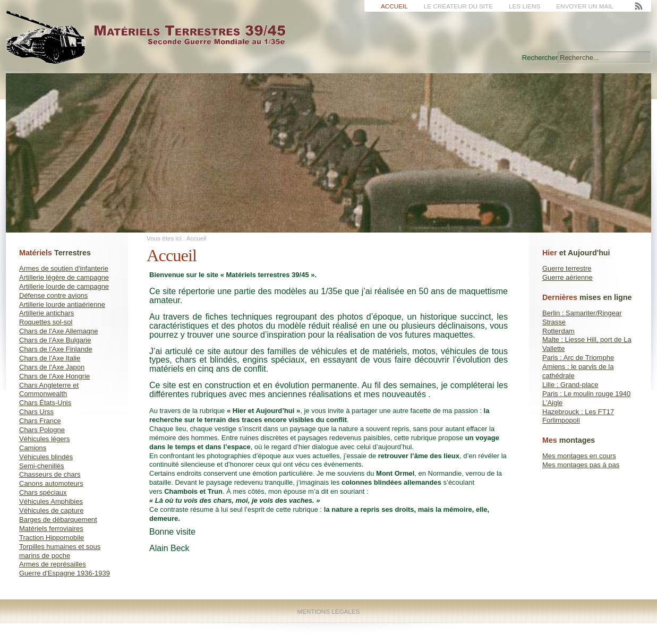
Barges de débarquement (58, 520)
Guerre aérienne (568, 277)
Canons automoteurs (51, 483)
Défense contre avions (53, 295)
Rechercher (540, 58)
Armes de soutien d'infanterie (64, 268)
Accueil (394, 6)
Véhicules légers (44, 439)
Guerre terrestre (567, 268)
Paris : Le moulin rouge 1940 (586, 394)
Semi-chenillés (42, 466)
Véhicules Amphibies (51, 501)
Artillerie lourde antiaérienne (62, 304)
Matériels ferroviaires (51, 529)
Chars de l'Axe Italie (50, 358)
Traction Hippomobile (52, 538)
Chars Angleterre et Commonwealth (49, 390)
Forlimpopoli (561, 420)
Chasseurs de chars (50, 474)
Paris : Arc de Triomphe (578, 358)
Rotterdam (558, 331)
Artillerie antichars (46, 313)
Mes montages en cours (579, 456)
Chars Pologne (42, 430)
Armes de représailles (53, 564)
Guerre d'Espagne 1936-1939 (65, 573)
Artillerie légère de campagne (64, 277)
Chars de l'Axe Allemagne (58, 331)
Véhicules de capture (51, 510)
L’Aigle (552, 403)
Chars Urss (36, 412)
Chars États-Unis (45, 403)
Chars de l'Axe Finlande (56, 349)
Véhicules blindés (46, 457)
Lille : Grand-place (570, 385)
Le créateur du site (458, 6)
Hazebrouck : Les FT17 (578, 412)
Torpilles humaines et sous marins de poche (60, 551)
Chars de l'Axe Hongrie (54, 376)
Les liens (524, 6)
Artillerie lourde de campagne (64, 286)
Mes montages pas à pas (581, 465)
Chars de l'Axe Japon (52, 367)
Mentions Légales (328, 611)
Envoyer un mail (585, 6)
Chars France (40, 421)
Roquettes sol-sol (46, 322)
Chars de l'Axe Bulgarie (55, 340)
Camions (33, 448)
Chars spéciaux (43, 492)
